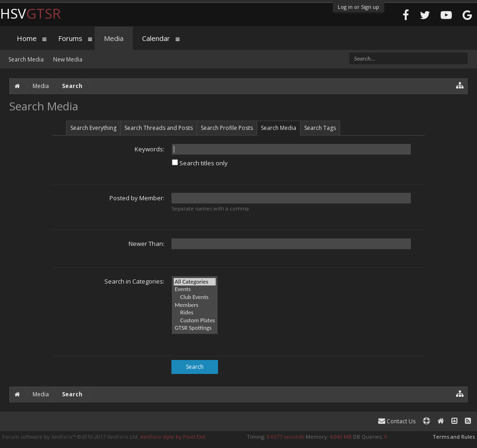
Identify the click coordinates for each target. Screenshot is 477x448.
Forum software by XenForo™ (71, 437)
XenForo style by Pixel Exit (173, 437)
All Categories (195, 282)
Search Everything (93, 128)
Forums (70, 38)
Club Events (195, 297)
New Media (68, 59)
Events (195, 289)
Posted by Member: (137, 198)
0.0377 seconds (286, 437)
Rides (195, 313)
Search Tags (320, 128)
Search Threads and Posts (159, 128)
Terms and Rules (454, 437)
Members (195, 305)
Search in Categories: (134, 281)
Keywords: (150, 149)
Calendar (156, 38)
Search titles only (200, 163)
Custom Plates (195, 321)
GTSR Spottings (195, 328)
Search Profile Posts (227, 128)
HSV (31, 13)
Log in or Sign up (358, 7)
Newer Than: (147, 244)
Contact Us (397, 421)
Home (27, 38)
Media (114, 38)
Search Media (279, 128)
